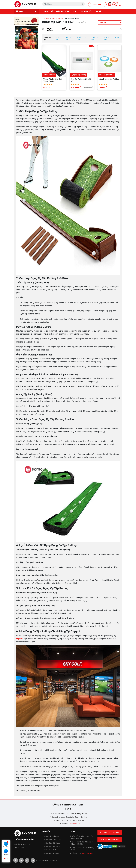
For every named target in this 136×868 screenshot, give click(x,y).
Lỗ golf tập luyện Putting (109, 79)
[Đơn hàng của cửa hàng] (110, 22)
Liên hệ (98, 11)
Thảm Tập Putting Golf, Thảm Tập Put (53, 80)
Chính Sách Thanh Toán (53, 840)
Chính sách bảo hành (52, 853)
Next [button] (121, 29)
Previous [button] (43, 29)
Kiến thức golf (63, 11)
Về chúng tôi (86, 11)
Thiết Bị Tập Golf (57, 18)
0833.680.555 (97, 4)
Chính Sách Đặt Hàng (52, 843)
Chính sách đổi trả (51, 850)
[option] (50, 29)
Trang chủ (48, 11)
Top (6, 858)
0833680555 (34, 791)
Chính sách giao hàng (52, 846)
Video (75, 11)
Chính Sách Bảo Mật (52, 836)
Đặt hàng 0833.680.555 (110, 833)
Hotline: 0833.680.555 (110, 839)
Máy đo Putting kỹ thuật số (81, 80)
